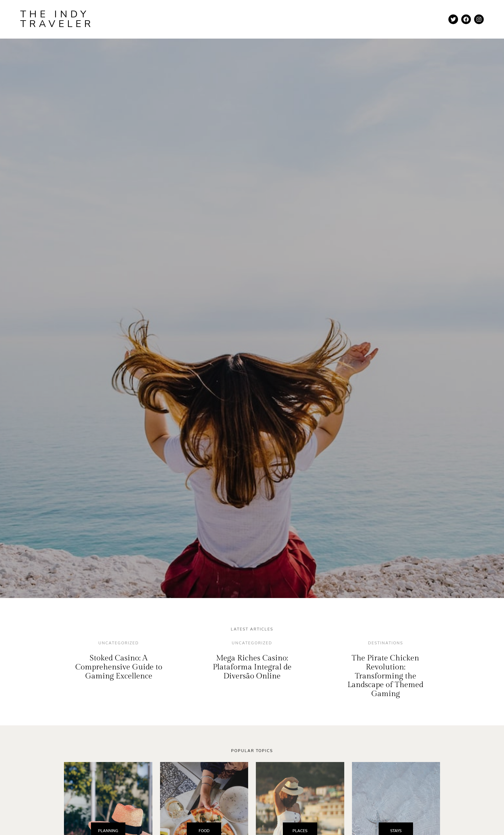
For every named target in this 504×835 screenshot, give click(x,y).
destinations (386, 643)
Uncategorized (119, 643)
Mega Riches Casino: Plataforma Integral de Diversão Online (252, 667)
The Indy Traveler (57, 19)
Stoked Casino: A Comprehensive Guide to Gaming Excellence (119, 667)
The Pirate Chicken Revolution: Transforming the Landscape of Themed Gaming (385, 676)
